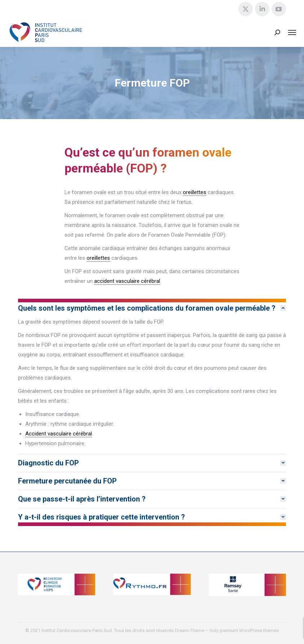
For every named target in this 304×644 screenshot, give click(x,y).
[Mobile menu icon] (292, 32)
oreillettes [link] (195, 192)
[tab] (152, 308)
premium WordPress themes (249, 630)
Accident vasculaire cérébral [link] (59, 434)
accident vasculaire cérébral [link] (127, 281)
